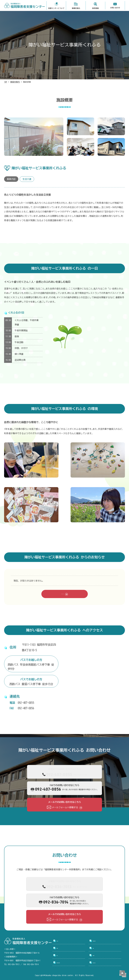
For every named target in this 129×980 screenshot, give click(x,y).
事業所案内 (15, 82)
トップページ (63, 941)
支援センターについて (104, 941)
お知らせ (61, 955)
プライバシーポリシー (104, 963)
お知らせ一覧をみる (63, 594)
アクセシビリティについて (70, 963)
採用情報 (97, 948)
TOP (6, 82)
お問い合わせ (99, 955)
